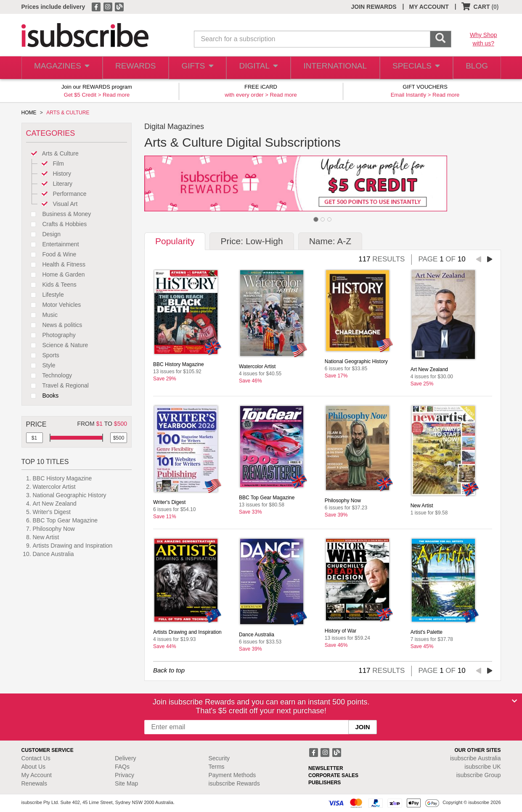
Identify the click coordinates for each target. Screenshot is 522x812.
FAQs (122, 767)
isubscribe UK (482, 767)
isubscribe (476, 758)
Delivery (126, 758)
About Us (34, 767)
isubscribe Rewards (234, 783)
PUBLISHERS (325, 783)
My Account (37, 775)
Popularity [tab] (175, 241)
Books (42, 395)
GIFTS (197, 68)
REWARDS (134, 68)
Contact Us (36, 758)
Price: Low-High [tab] (252, 241)
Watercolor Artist (54, 487)
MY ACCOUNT (429, 7)
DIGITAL (259, 68)
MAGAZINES (61, 68)
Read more (116, 95)
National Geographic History (70, 495)
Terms (217, 767)
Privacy (125, 775)
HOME (29, 113)
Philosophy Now (54, 529)
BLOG (475, 68)
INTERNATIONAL (334, 68)
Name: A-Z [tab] (330, 241)
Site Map (126, 783)
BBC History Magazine (62, 478)
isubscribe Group (479, 775)
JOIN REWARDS (374, 7)
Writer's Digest (52, 512)
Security (219, 758)
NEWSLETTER (326, 768)
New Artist (46, 537)
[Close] (514, 701)
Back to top (169, 670)
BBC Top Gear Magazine (65, 520)
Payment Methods (232, 775)
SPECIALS (413, 68)
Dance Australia (53, 554)
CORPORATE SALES (333, 775)
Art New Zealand (55, 504)
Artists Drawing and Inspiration (73, 546)
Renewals (34, 783)
